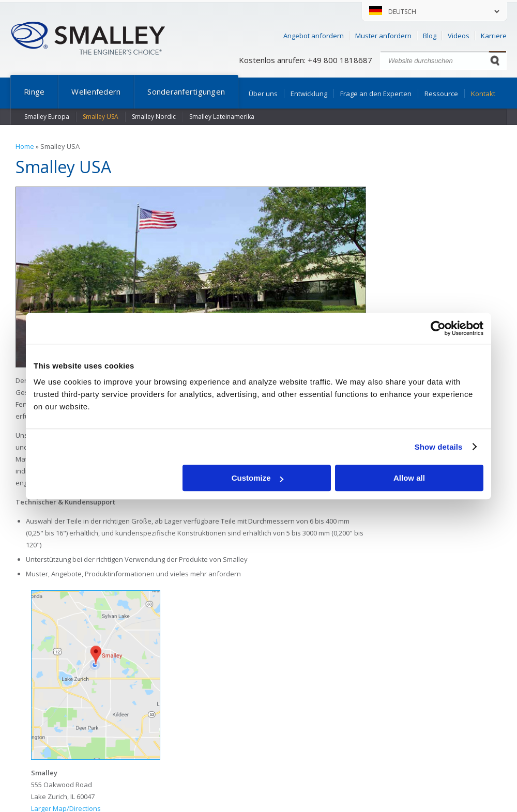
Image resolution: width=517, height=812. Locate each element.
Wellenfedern (96, 91)
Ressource (441, 94)
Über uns (263, 94)
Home (25, 146)
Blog (430, 36)
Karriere (494, 36)
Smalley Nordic (154, 117)
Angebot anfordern (314, 36)
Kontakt (483, 94)
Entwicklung (309, 94)
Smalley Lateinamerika (222, 117)
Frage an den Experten (376, 94)
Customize (257, 478)
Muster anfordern (383, 36)
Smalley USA (101, 117)
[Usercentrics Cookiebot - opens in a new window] (438, 328)
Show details (439, 447)
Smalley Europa (47, 117)
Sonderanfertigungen (186, 91)
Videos (459, 36)
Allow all (409, 478)
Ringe (34, 91)
